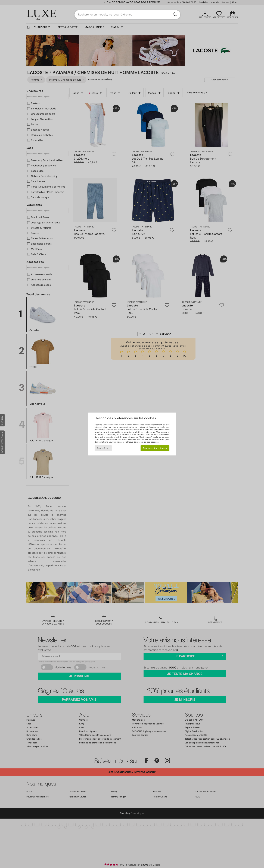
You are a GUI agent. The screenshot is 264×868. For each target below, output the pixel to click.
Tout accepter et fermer (155, 448)
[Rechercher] (175, 15)
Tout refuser (103, 448)
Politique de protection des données (142, 442)
